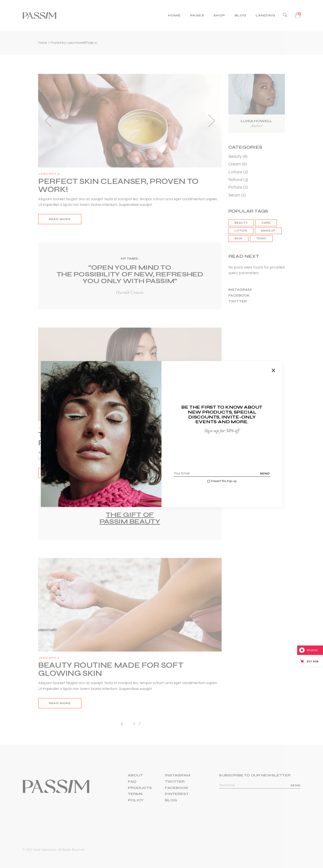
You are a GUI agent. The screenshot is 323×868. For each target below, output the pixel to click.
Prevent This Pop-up (224, 481)
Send (265, 474)
